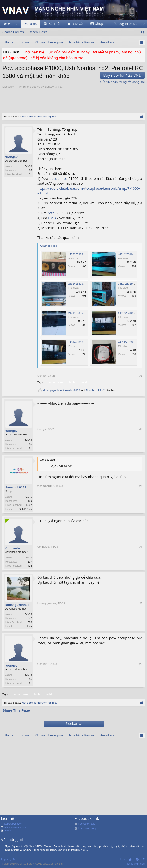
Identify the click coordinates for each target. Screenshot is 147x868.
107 (30, 563)
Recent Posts (38, 32)
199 (30, 501)
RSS (144, 862)
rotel (51, 213)
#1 (141, 376)
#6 (141, 685)
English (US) (8, 862)
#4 (141, 567)
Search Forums (13, 32)
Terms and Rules (136, 866)
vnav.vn (8, 833)
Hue (30, 628)
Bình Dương (25, 510)
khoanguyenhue (52, 390)
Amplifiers (25, 87)
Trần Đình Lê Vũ (96, 390)
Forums (31, 24)
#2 (141, 449)
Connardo (13, 549)
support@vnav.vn (13, 826)
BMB (52, 218)
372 (30, 620)
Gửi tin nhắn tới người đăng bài (122, 82)
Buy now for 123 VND (122, 75)
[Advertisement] (59, 98)
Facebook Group (87, 831)
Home (130, 862)
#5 (141, 628)
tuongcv (49, 87)
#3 (141, 510)
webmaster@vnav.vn (15, 830)
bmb (71, 382)
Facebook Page (87, 826)
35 (30, 170)
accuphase (59, 178)
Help (122, 862)
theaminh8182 (71, 390)
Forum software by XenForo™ (33, 866)
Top (137, 862)
